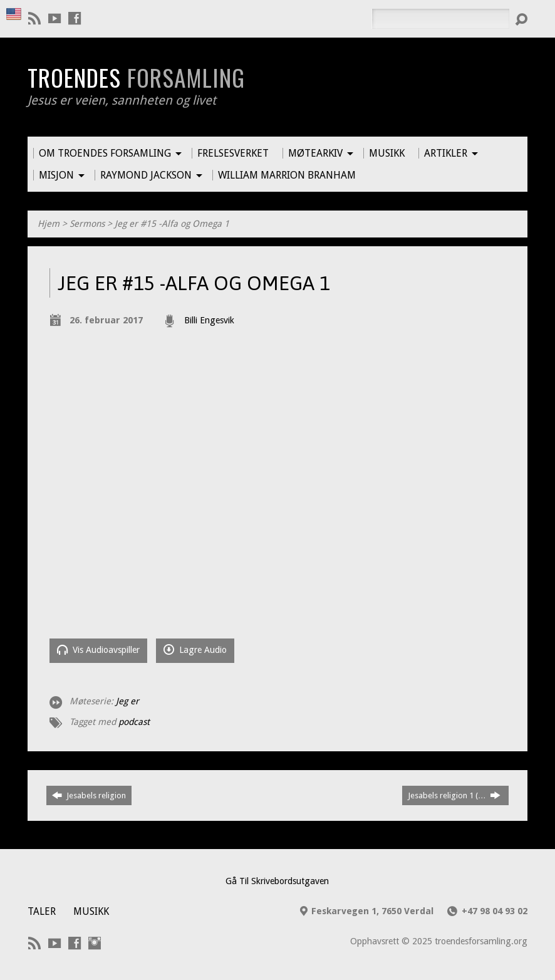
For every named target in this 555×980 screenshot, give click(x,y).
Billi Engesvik (209, 320)
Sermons (87, 224)
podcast (134, 722)
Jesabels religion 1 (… (454, 795)
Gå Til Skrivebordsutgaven (277, 881)
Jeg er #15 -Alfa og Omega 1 (172, 224)
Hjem (49, 224)
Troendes (136, 77)
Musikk (91, 911)
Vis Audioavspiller (98, 649)
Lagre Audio (195, 649)
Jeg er (127, 701)
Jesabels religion (89, 795)
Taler (42, 911)
